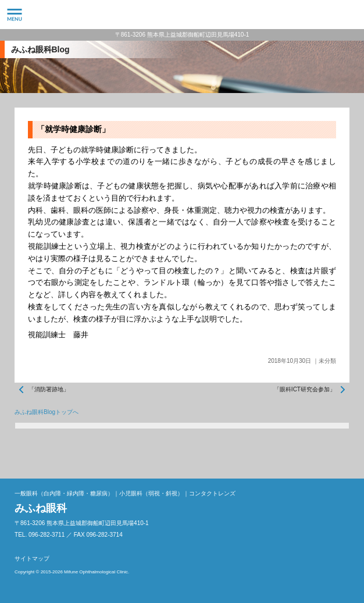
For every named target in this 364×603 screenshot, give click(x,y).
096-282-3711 (349, 15)
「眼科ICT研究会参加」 (305, 389)
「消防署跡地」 (49, 389)
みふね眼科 (182, 15)
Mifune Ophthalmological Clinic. (97, 572)
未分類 (327, 361)
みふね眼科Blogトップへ (47, 412)
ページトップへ (338, 452)
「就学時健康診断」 (73, 129)
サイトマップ (32, 559)
